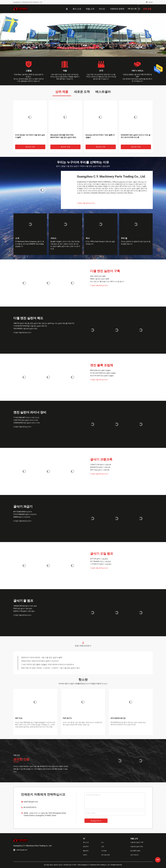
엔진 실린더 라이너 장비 (30, 412)
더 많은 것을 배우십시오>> (86, 203)
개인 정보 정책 (105, 855)
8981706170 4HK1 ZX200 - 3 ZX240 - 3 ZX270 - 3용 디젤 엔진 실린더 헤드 (51, 668)
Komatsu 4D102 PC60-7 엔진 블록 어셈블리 (100, 136)
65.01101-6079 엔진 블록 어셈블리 (102, 376)
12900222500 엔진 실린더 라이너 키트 (27, 423)
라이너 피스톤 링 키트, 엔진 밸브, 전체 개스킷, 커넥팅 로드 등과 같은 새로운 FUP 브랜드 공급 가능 (83, 724)
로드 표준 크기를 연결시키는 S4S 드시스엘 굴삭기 (107, 281)
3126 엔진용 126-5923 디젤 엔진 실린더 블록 (30, 136)
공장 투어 (86, 847)
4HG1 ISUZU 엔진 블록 (98, 276)
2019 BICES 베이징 (118, 718)
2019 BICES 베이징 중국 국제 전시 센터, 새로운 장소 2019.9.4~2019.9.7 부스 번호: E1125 (128, 724)
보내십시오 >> (96, 821)
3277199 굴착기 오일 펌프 (99, 559)
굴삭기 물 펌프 (23, 601)
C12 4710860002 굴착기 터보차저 (25, 514)
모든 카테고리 (134, 855)
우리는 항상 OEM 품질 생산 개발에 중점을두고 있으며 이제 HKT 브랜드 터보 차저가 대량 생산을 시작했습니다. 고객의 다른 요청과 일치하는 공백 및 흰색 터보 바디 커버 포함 (35, 725)
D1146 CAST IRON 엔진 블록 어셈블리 (103, 373)
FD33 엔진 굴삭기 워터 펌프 (23, 609)
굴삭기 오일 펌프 (102, 554)
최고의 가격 (30, 147)
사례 (102, 847)
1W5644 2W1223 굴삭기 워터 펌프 (25, 606)
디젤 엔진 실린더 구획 (105, 271)
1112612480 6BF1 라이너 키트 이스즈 (26, 418)
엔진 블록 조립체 (102, 365)
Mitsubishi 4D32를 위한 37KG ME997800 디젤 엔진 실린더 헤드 (63, 136)
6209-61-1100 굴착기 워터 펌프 (24, 611)
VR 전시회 (132, 9)
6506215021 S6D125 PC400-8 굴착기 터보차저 (40, 661)
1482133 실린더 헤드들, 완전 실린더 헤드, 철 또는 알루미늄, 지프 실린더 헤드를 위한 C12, (44, 323)
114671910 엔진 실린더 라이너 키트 (26, 420)
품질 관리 (86, 851)
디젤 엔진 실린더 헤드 (28, 318)
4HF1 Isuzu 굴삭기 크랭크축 (100, 470)
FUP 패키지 (67, 718)
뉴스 (102, 842)
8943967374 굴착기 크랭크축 (100, 467)
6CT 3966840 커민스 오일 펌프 (101, 561)
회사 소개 (86, 842)
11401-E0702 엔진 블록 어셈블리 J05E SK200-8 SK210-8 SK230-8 (48, 665)
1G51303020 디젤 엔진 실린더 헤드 (25, 329)
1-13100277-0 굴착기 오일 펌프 (101, 564)
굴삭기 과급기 (23, 507)
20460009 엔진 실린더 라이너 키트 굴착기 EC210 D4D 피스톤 (136, 136)
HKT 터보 (19, 718)
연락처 (85, 855)
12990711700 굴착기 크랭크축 (101, 465)
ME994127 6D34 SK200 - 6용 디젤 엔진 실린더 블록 (42, 658)
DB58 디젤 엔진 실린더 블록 (100, 279)
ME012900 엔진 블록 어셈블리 (101, 370)
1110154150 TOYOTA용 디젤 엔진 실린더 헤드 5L (30, 326)
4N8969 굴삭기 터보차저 (22, 517)
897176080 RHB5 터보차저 (23, 512)
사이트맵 (104, 851)
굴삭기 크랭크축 (101, 459)
